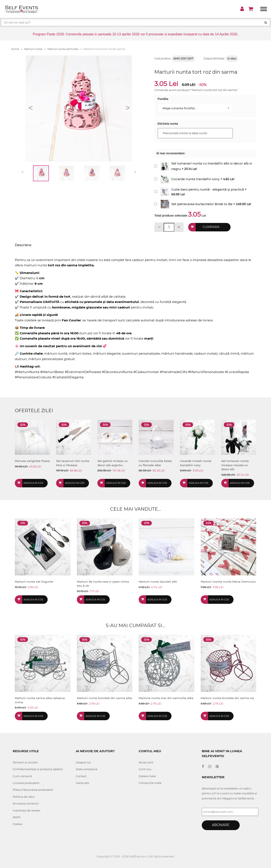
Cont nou (145, 769)
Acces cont (146, 762)
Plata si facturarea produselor (33, 790)
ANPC (17, 817)
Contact (81, 776)
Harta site (82, 783)
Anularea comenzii (26, 803)
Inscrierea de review (26, 810)
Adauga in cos (33, 483)
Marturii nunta (35, 49)
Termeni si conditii (25, 762)
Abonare (221, 825)
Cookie (17, 824)
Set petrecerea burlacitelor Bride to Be (202, 204)
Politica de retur (24, 797)
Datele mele (147, 776)
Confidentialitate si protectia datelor (38, 769)
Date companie (87, 769)
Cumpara (211, 227)
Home (17, 49)
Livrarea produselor (26, 783)
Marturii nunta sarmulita (64, 49)
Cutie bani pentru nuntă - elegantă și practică (208, 189)
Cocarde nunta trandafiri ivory (195, 179)
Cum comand (22, 776)
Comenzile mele (150, 783)
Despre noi (83, 762)
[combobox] (195, 108)
